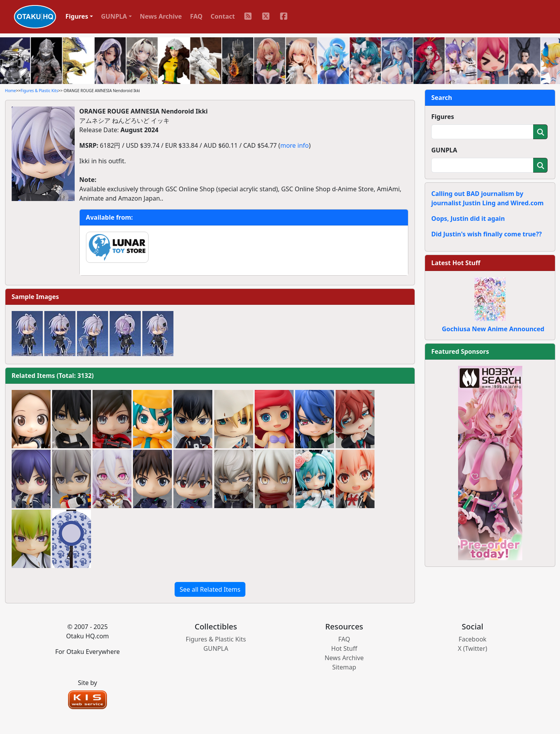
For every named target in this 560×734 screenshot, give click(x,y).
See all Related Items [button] (210, 589)
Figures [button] (77, 16)
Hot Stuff (344, 648)
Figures (443, 117)
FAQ (196, 16)
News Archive (161, 16)
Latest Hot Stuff (456, 263)
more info (295, 145)
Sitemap (344, 667)
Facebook (472, 639)
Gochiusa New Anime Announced (493, 329)
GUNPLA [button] (114, 16)
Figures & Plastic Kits (39, 91)
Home (10, 91)
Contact (223, 16)
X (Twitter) (472, 648)
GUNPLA (444, 150)
